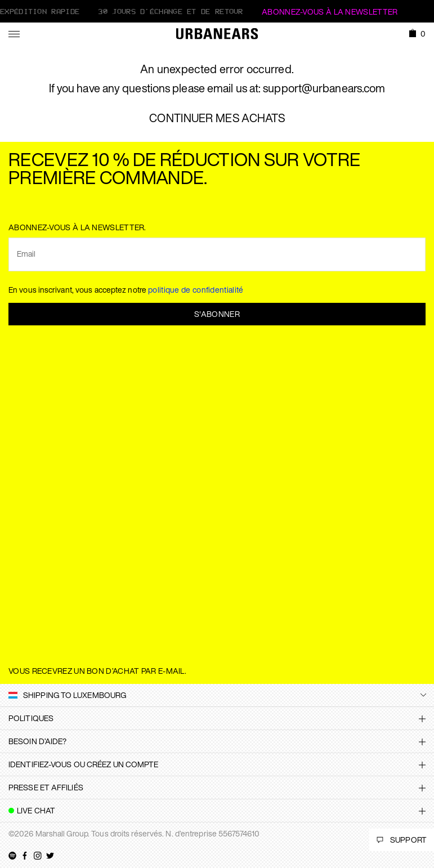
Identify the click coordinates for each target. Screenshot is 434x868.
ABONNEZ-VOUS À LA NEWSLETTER (330, 12)
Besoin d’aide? (37, 741)
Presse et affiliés (46, 787)
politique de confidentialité (196, 290)
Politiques (31, 718)
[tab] (217, 718)
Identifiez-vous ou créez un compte (83, 764)
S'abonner (217, 314)
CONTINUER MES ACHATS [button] (217, 118)
